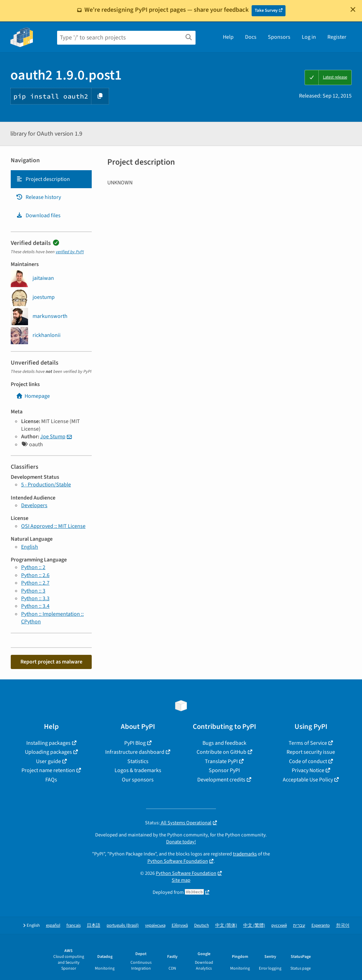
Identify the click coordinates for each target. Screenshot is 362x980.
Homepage (33, 396)
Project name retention (48, 770)
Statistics (138, 761)
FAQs (51, 780)
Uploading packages (48, 752)
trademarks (245, 854)
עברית (299, 926)
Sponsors (279, 37)
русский (279, 926)
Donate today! (181, 842)
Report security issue (311, 752)
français (74, 926)
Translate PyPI (221, 761)
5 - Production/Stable (46, 485)
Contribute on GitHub (221, 752)
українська (155, 926)
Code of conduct (308, 761)
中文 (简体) (226, 926)
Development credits (221, 780)
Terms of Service (308, 743)
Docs (251, 37)
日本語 (94, 926)
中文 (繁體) (254, 926)
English (30, 547)
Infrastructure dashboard (135, 752)
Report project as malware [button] (51, 662)
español (53, 926)
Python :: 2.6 (35, 575)
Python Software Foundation (178, 861)
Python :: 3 (33, 591)
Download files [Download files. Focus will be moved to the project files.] (38, 216)
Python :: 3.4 (35, 606)
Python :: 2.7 (35, 583)
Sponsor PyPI (224, 770)
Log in (309, 37)
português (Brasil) (123, 926)
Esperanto (321, 926)
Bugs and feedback (224, 743)
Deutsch (202, 926)
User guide (48, 761)
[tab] (51, 179)
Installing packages (48, 743)
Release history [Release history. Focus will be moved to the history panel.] (38, 197)
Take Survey (266, 10)
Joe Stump (53, 437)
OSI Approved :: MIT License (53, 526)
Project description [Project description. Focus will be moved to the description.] (43, 179)
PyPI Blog (135, 743)
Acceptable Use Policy (308, 780)
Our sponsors (138, 780)
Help (228, 37)
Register (337, 37)
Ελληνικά (180, 926)
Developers (34, 505)
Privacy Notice (308, 770)
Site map (181, 880)
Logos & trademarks (138, 770)
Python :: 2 (33, 567)
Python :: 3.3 (35, 598)
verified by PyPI (70, 252)
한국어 (343, 926)
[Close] (353, 9)
